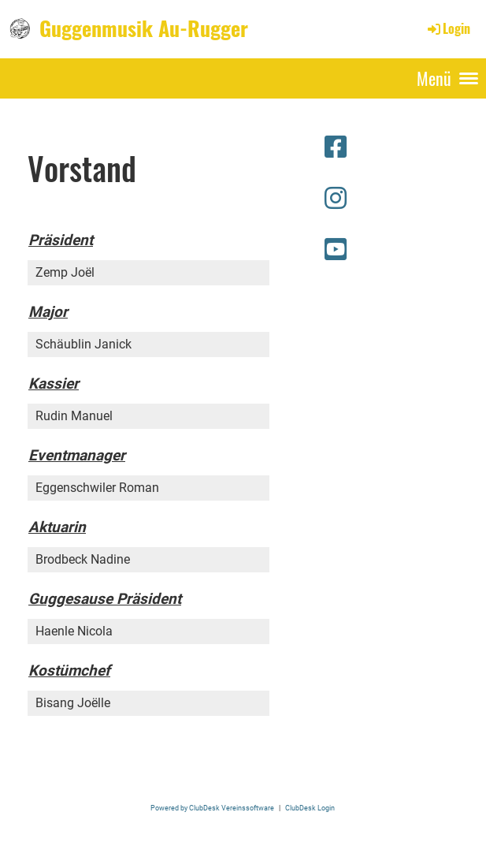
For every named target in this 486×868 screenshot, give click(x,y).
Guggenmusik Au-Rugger (144, 28)
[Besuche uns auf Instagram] (336, 199)
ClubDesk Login (310, 808)
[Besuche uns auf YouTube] (336, 250)
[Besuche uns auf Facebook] (336, 147)
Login (448, 28)
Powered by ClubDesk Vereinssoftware (212, 808)
